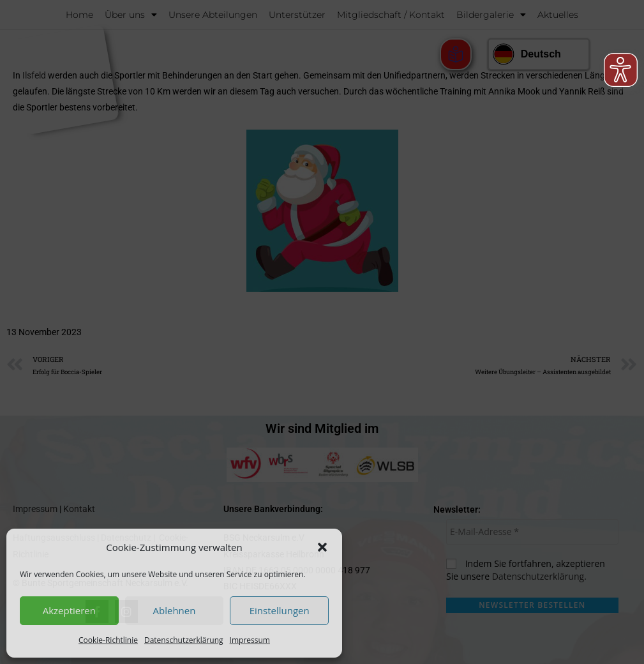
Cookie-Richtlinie (108, 640)
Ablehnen (175, 610)
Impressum (250, 640)
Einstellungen (280, 610)
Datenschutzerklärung (184, 640)
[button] (322, 547)
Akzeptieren (69, 610)
